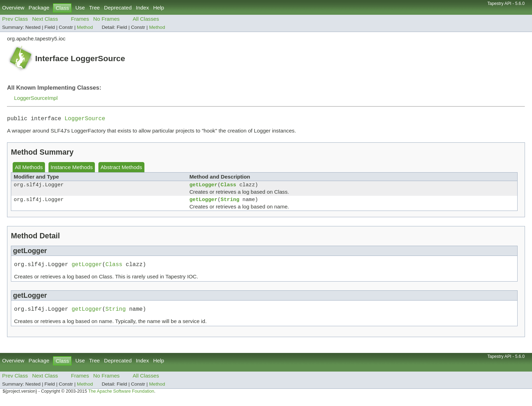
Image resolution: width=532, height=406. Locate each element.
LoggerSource (85, 120)
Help (159, 8)
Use (80, 8)
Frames (80, 19)
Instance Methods (72, 169)
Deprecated (118, 8)
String (230, 203)
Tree (94, 8)
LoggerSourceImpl (36, 98)
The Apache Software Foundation (121, 398)
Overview (13, 8)
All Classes (146, 19)
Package (39, 8)
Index (142, 8)
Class (228, 187)
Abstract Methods (121, 169)
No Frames (106, 19)
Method (85, 27)
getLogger (203, 187)
